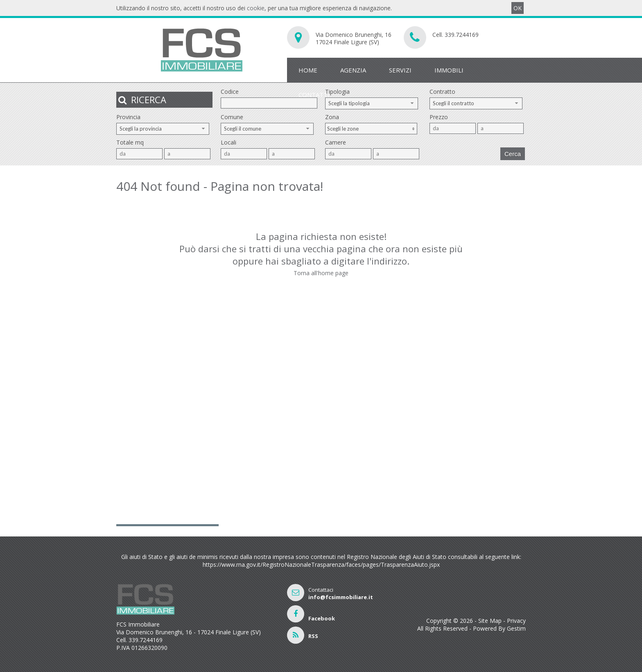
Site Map (490, 621)
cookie (256, 8)
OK (518, 8)
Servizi (400, 70)
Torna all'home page (321, 273)
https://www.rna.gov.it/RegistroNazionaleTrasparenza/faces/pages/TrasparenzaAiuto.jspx (321, 565)
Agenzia (353, 70)
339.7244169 (462, 35)
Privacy (516, 621)
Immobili (449, 70)
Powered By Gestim (499, 628)
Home (308, 70)
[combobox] (372, 103)
